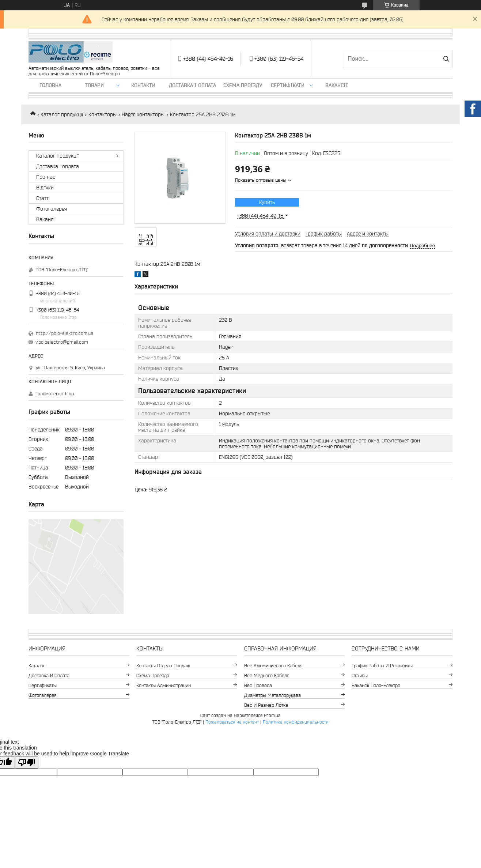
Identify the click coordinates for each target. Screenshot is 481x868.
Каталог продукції (62, 114)
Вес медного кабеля (267, 675)
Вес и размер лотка (266, 705)
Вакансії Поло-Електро (376, 685)
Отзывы (360, 675)
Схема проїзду (243, 85)
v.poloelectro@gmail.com (62, 342)
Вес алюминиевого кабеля (273, 666)
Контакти (143, 85)
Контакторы (103, 114)
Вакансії (337, 85)
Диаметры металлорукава (272, 695)
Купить (267, 202)
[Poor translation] (27, 763)
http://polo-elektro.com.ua (65, 333)
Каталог (37, 666)
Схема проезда (153, 675)
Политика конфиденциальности (296, 722)
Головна (50, 85)
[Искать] (446, 59)
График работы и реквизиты (382, 666)
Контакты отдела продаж (163, 666)
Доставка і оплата (192, 85)
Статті (43, 198)
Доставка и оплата (49, 675)
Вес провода (258, 685)
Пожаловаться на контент (232, 722)
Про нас (46, 177)
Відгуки (45, 188)
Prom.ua (272, 715)
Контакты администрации (164, 685)
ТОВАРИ (94, 85)
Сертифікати (288, 85)
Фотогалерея (52, 209)
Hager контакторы (143, 114)
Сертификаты (43, 685)
